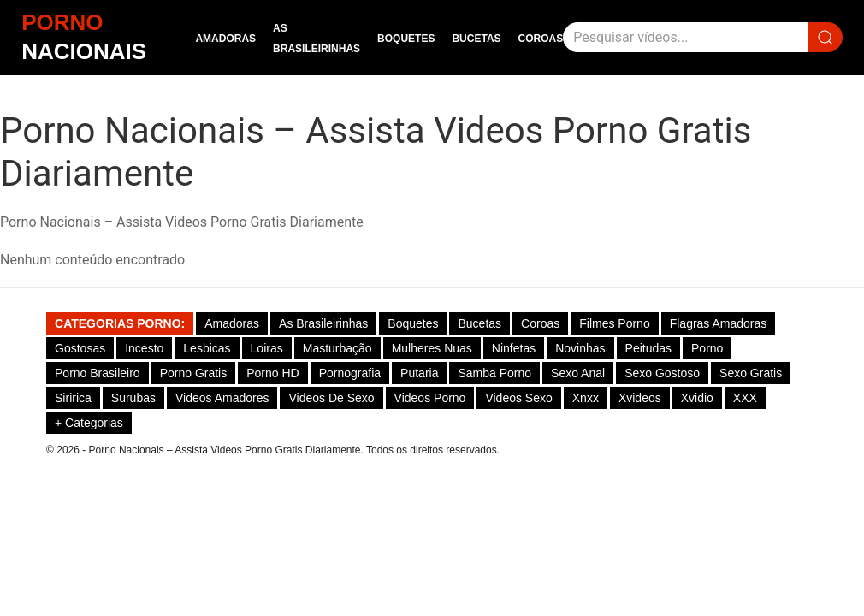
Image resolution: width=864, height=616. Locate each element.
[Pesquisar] (686, 37)
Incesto (144, 348)
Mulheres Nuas (432, 348)
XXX (745, 398)
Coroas (541, 38)
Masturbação (337, 348)
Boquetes (406, 38)
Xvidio (697, 398)
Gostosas (80, 348)
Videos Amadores (222, 398)
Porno (707, 348)
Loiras (267, 348)
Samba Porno (494, 373)
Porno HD (272, 373)
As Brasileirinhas (323, 323)
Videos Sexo (518, 398)
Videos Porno (430, 398)
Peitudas (648, 348)
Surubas (133, 398)
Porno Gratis (194, 373)
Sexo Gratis (751, 373)
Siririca (73, 398)
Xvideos (640, 398)
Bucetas (476, 38)
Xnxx (586, 398)
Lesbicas (207, 348)
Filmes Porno (614, 323)
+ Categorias (89, 423)
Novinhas (580, 348)
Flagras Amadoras (719, 323)
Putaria (419, 373)
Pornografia (350, 373)
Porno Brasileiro (98, 373)
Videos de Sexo (331, 398)
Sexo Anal (578, 373)
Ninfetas (514, 348)
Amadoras (225, 38)
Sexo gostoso (662, 373)
